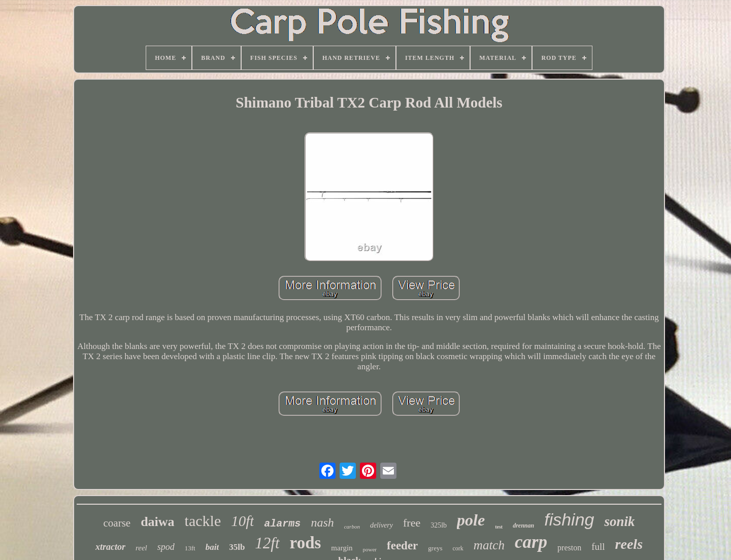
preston (569, 548)
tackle (203, 521)
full (598, 547)
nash (322, 522)
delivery (381, 525)
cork (458, 548)
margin (342, 548)
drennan (523, 526)
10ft (242, 521)
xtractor (110, 547)
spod (166, 547)
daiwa (157, 522)
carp (531, 542)
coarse (117, 523)
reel (141, 548)
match (489, 545)
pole (471, 520)
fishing (569, 519)
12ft (267, 543)
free (412, 523)
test (499, 527)
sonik (619, 521)
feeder (402, 546)
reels (629, 544)
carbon (352, 527)
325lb (439, 525)
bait (212, 547)
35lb (237, 547)
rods (306, 543)
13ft (190, 548)
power (370, 549)
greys (435, 548)
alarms (282, 524)
